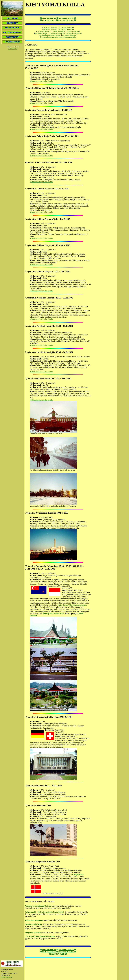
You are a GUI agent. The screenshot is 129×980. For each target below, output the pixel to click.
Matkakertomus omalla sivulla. (41, 81)
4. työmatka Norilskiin (66, 29)
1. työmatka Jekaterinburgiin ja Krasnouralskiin (58, 37)
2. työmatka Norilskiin (66, 28)
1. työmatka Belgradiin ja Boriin (50, 35)
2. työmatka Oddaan (58, 31)
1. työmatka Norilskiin (50, 28)
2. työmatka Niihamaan (69, 35)
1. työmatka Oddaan (43, 31)
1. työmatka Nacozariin (57, 33)
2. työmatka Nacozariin (74, 33)
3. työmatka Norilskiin (50, 29)
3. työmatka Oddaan (73, 31)
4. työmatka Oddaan (41, 33)
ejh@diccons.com (7, 977)
